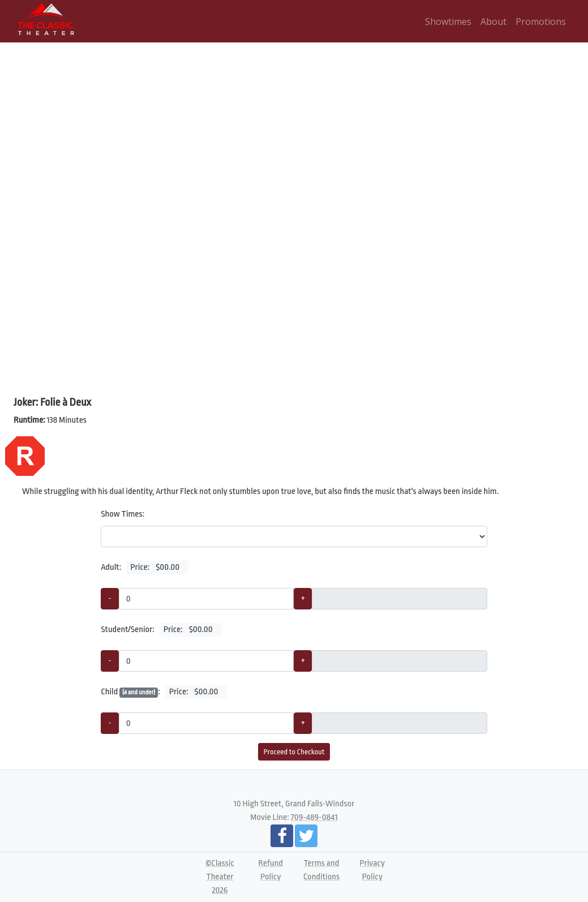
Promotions (541, 22)
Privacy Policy (372, 870)
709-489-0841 (314, 817)
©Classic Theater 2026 (220, 877)
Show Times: (123, 514)
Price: (157, 567)
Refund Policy (271, 870)
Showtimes (448, 22)
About (493, 22)
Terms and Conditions (321, 870)
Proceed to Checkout (294, 752)
